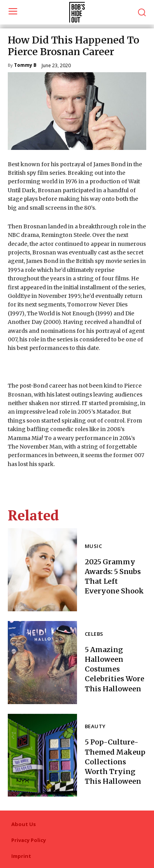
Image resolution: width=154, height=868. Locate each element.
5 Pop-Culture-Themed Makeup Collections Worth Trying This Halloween (115, 762)
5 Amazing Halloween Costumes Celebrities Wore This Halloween (115, 669)
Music (93, 547)
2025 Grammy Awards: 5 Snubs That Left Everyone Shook (114, 577)
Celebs (94, 634)
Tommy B (25, 66)
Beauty (95, 727)
